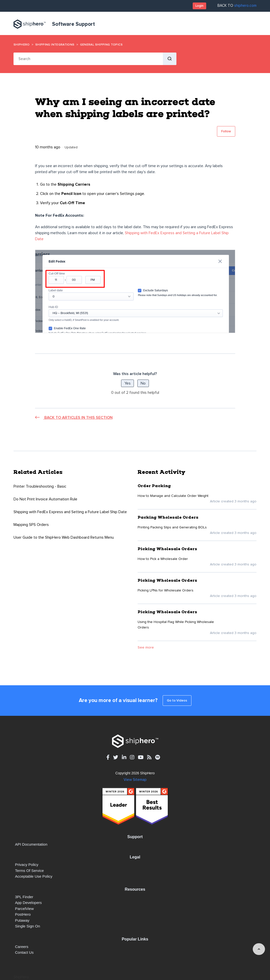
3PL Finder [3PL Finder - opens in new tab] (24, 897)
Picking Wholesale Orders (167, 549)
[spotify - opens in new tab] (158, 757)
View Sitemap (135, 780)
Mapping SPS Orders (31, 525)
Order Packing (154, 486)
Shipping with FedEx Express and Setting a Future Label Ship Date (70, 512)
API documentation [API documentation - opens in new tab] (31, 844)
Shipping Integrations (55, 45)
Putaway (22, 920)
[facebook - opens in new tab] (108, 757)
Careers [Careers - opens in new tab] (22, 947)
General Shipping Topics (101, 45)
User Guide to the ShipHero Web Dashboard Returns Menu (64, 537)
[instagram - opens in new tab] (132, 757)
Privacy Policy (27, 865)
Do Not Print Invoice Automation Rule (45, 499)
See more (146, 647)
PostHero (23, 914)
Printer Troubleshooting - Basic (40, 486)
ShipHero (22, 45)
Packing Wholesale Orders (168, 517)
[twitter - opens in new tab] (116, 757)
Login (199, 6)
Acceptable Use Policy (34, 876)
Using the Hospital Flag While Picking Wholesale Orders (176, 625)
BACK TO (237, 6)
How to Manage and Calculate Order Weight (173, 496)
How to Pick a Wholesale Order (163, 559)
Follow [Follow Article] (226, 131)
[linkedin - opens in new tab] (124, 757)
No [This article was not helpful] (143, 383)
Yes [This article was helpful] (127, 383)
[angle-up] (259, 949)
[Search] (88, 59)
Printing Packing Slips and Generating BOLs (172, 527)
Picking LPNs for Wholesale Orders (166, 590)
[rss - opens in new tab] (149, 757)
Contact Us (24, 952)
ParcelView (24, 909)
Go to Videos (177, 701)
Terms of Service (29, 871)
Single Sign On (28, 926)
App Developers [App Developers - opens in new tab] (28, 903)
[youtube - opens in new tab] (141, 757)
